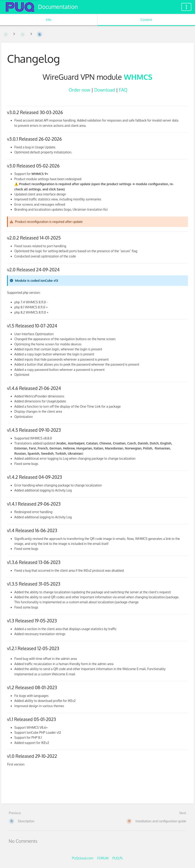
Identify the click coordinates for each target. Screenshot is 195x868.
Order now (79, 90)
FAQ (123, 90)
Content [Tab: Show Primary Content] (146, 20)
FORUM (103, 858)
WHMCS (138, 77)
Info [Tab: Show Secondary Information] (49, 20)
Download (104, 90)
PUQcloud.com (82, 858)
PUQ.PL (118, 858)
